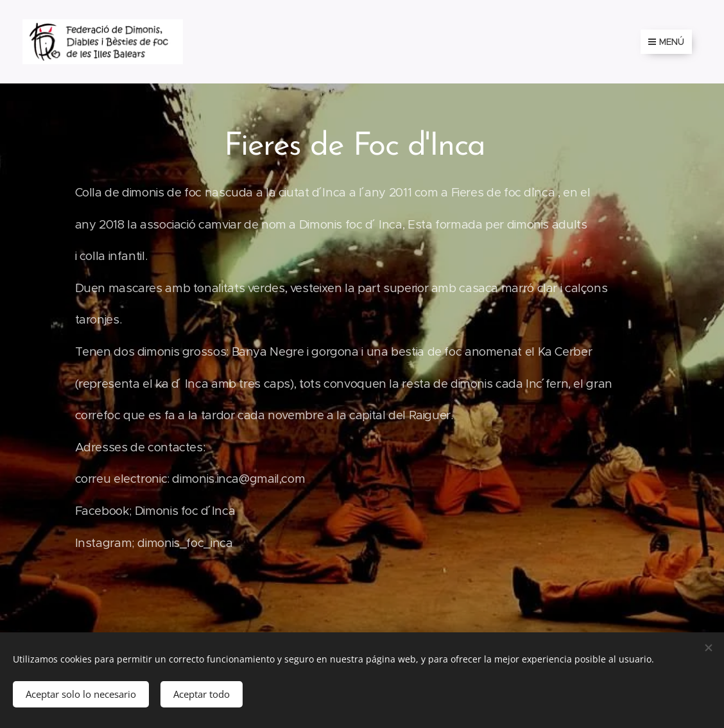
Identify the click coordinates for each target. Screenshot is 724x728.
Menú (666, 42)
